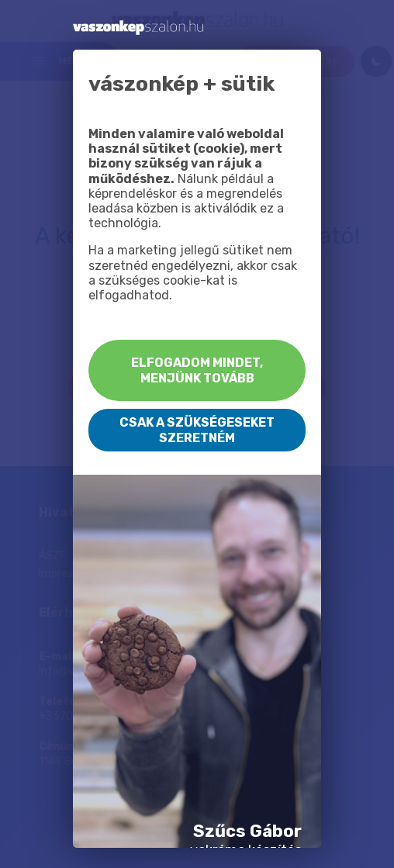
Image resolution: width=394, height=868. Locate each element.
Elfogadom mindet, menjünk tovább (197, 370)
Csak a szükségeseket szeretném (197, 430)
